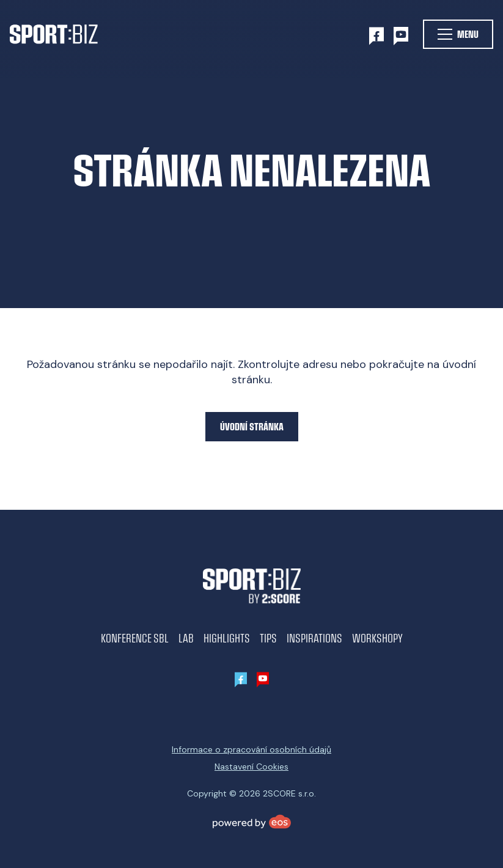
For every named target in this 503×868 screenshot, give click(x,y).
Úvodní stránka (252, 426)
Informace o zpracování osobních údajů (251, 749)
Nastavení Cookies (251, 767)
